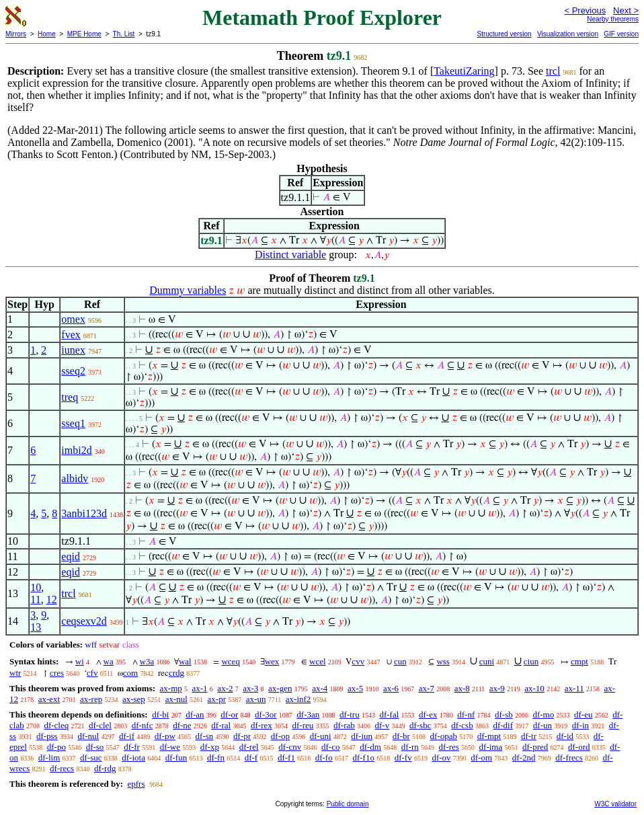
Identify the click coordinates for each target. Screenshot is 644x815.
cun (400, 661)
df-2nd (524, 758)
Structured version (504, 34)
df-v (383, 725)
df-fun (176, 758)
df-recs (62, 768)
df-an (195, 714)
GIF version (621, 34)
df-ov (441, 758)
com (130, 673)
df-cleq (56, 725)
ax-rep (91, 699)
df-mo (543, 714)
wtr (15, 673)
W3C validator (615, 804)
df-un (542, 725)
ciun (531, 661)
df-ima (491, 747)
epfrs (136, 784)
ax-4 (320, 688)
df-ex (428, 714)
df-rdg (105, 768)
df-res (448, 747)
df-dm (370, 747)
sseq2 (73, 371)
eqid (71, 556)
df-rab (344, 725)
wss (443, 661)
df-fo (324, 758)
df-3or (266, 714)
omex (73, 319)
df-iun (362, 736)
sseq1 (73, 423)
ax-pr (217, 699)
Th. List (124, 34)
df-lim (49, 758)
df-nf (466, 714)
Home (47, 34)
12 (52, 599)
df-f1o (363, 758)
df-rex (261, 725)
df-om (481, 758)
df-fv (403, 758)
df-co (330, 747)
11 (35, 599)
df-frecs (569, 758)
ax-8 (462, 688)
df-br (401, 736)
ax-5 (355, 688)
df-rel (249, 747)
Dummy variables (188, 290)
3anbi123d (84, 513)
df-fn (216, 758)
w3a (147, 661)
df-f (251, 758)
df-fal (389, 714)
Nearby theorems (613, 19)
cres (57, 673)
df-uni (321, 736)
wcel (318, 661)
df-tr (529, 736)
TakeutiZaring (464, 71)
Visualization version (568, 34)
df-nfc (143, 725)
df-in (580, 725)
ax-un (256, 699)
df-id (565, 736)
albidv (75, 478)
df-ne (182, 725)
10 (36, 587)
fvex (71, 335)
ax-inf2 (298, 699)
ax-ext (49, 699)
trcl (553, 71)
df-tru (350, 714)
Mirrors (16, 34)
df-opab (444, 736)
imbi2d (76, 450)
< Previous (585, 10)
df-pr (242, 736)
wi (80, 661)
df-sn (205, 736)
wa (109, 661)
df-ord (579, 747)
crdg (176, 673)
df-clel (100, 725)
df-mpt (489, 736)
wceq (230, 661)
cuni (487, 661)
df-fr (132, 747)
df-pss (47, 736)
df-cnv (290, 747)
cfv (92, 673)
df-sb (504, 714)
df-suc (91, 758)
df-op (280, 736)
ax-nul (176, 699)
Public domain (348, 804)
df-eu (583, 714)
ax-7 (427, 688)
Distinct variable (290, 255)
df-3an (308, 714)
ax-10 (534, 688)
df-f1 (286, 758)
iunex (73, 350)
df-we (170, 747)
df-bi (160, 714)
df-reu (303, 725)
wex (272, 661)
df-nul (88, 736)
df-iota (133, 758)
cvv (358, 661)
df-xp (210, 747)
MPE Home (84, 34)
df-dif (503, 725)
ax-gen (280, 688)
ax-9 (497, 688)
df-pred (535, 747)
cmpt (579, 661)
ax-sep (134, 699)
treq (70, 397)
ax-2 (225, 688)
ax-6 (391, 688)
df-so (95, 747)
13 (36, 627)
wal (185, 661)
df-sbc (420, 725)
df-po (56, 747)
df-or (229, 714)
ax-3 (250, 688)
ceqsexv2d (84, 621)
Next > (626, 10)
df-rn (410, 747)
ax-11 (574, 688)
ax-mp (171, 688)
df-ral (221, 725)
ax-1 (200, 688)
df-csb (462, 725)
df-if (127, 736)
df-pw (165, 736)
